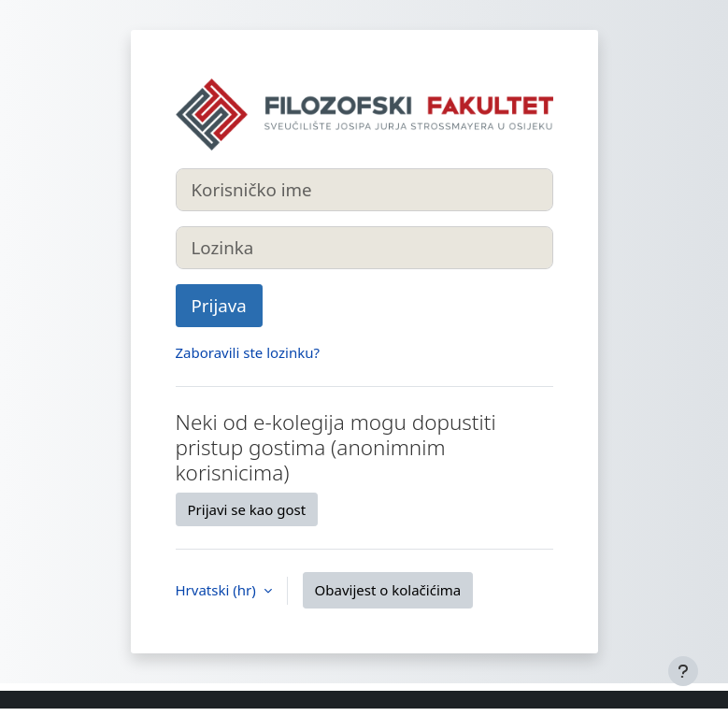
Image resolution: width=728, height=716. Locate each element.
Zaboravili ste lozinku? (248, 352)
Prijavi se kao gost (247, 509)
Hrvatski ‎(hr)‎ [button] (218, 590)
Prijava (219, 305)
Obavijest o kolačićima (388, 590)
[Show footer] (683, 671)
